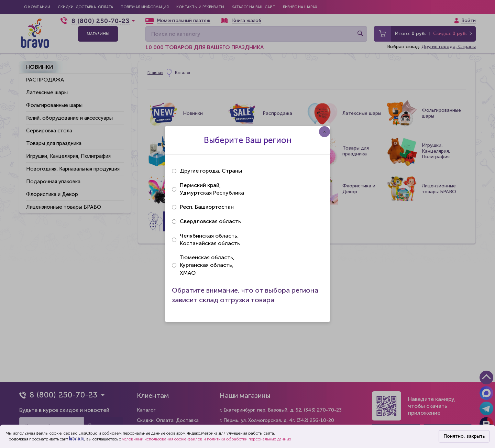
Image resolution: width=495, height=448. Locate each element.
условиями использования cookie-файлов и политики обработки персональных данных (207, 439)
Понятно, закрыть (464, 436)
